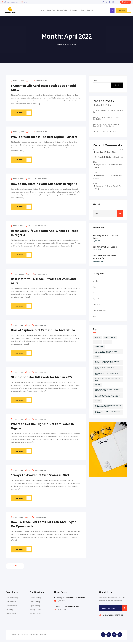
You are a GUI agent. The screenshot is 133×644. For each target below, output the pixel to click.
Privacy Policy (62, 11)
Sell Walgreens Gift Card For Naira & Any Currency (107, 167)
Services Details (11, 616)
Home (42, 11)
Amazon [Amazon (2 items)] (97, 338)
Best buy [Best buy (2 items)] (97, 343)
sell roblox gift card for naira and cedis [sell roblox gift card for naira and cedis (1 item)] (106, 374)
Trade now (124, 11)
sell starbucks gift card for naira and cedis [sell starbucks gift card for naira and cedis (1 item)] (107, 380)
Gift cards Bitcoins (99, 312)
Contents (96, 294)
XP (94, 184)
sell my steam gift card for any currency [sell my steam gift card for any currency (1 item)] (105, 369)
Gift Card (74, 11)
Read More (24, 113)
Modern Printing (35, 600)
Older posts (15, 568)
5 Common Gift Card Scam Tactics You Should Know (43, 89)
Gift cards (96, 306)
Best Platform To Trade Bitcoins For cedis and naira (43, 282)
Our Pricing (9, 612)
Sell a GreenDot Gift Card (102, 106)
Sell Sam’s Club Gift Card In (105, 248)
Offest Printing (35, 604)
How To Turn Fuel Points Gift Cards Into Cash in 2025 (107, 119)
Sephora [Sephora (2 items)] (97, 385)
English (126, 2)
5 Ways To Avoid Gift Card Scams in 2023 (40, 477)
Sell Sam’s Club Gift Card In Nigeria (105, 153)
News (95, 317)
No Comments (40, 82)
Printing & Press (35, 612)
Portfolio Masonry (12, 600)
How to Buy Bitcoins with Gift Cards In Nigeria (44, 185)
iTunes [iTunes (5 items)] (97, 358)
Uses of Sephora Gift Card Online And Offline (43, 331)
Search (95, 81)
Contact (90, 11)
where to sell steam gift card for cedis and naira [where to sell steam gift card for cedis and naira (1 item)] (107, 413)
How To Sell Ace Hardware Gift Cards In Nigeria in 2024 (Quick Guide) (107, 126)
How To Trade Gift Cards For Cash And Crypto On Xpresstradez (44, 526)
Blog (83, 11)
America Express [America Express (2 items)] (110, 338)
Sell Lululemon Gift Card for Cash (104, 133)
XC (28, 82)
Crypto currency (99, 300)
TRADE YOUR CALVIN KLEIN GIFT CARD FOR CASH (108, 112)
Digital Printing (35, 608)
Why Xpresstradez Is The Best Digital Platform (44, 138)
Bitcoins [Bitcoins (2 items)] (107, 343)
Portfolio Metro (11, 604)
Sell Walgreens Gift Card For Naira (106, 237)
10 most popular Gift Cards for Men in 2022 (42, 379)
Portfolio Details (11, 608)
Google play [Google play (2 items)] (99, 347)
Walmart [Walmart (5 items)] (98, 402)
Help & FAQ (51, 11)
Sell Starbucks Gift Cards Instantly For (104, 258)
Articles (95, 282)
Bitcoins (96, 288)
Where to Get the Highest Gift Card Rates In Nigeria (42, 428)
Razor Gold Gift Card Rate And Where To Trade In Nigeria (45, 234)
